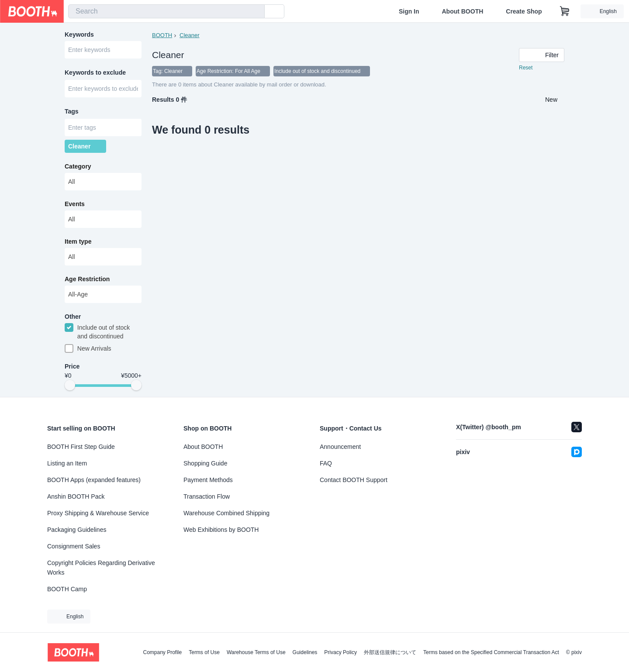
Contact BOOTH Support (354, 480)
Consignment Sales (74, 546)
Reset (526, 68)
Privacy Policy (340, 652)
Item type (78, 242)
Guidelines (305, 652)
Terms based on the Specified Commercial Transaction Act (491, 652)
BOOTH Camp (67, 589)
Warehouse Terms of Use (256, 652)
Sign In (409, 11)
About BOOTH (462, 11)
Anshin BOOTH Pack (76, 496)
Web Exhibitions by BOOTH (221, 530)
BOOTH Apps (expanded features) (94, 480)
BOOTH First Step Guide (81, 447)
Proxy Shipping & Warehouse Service (98, 513)
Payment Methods (208, 480)
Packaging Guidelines (77, 530)
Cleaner (190, 35)
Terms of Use (204, 652)
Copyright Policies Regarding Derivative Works (101, 568)
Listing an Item (67, 463)
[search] (256, 12)
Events (75, 205)
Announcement (340, 447)
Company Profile (162, 652)
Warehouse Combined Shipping (226, 513)
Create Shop (524, 11)
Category (78, 167)
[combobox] (166, 11)
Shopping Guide (205, 463)
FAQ (326, 463)
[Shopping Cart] (565, 11)
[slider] (70, 387)
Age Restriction (87, 280)
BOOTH (162, 35)
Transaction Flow (207, 496)
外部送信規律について (390, 652)
